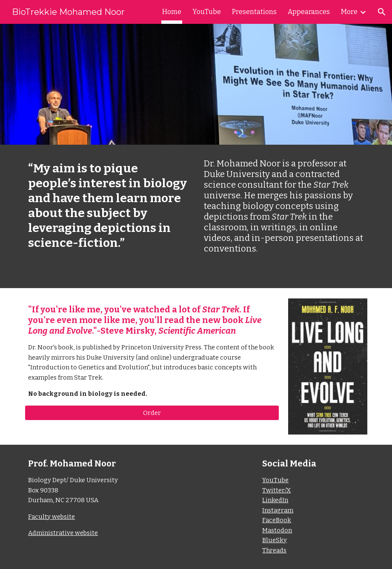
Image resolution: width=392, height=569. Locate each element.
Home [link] (172, 12)
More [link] (349, 12)
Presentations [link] (254, 12)
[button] (382, 12)
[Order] (152, 413)
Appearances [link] (309, 12)
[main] (108, 206)
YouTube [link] (207, 12)
